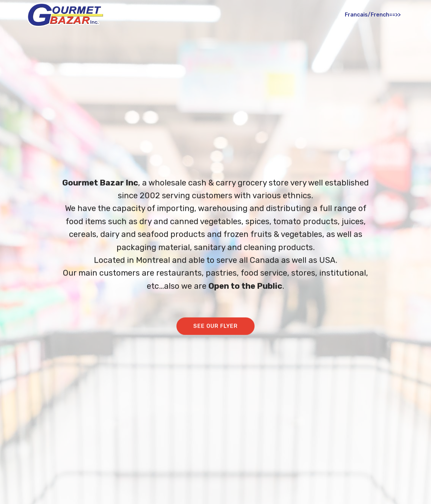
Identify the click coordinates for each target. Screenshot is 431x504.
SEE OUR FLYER (215, 327)
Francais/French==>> (373, 15)
